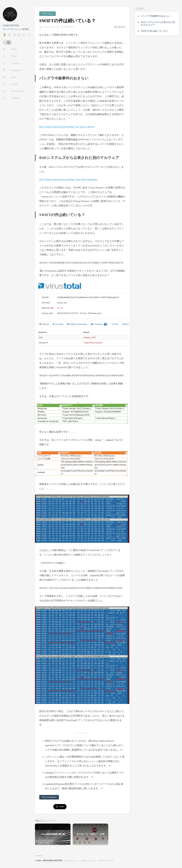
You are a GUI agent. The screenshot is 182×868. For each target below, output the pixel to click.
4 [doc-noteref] (115, 439)
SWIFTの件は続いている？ (67, 21)
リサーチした (47, 14)
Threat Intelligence (49, 797)
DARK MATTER (11, 25)
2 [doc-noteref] (111, 249)
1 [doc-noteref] (70, 118)
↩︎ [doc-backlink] (121, 750)
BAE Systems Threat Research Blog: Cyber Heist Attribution (69, 180)
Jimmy (90, 860)
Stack (83, 860)
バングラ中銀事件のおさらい (156, 16)
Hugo (73, 860)
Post (60, 807)
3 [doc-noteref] (103, 439)
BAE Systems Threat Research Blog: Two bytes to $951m (67, 127)
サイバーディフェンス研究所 (16, 29)
